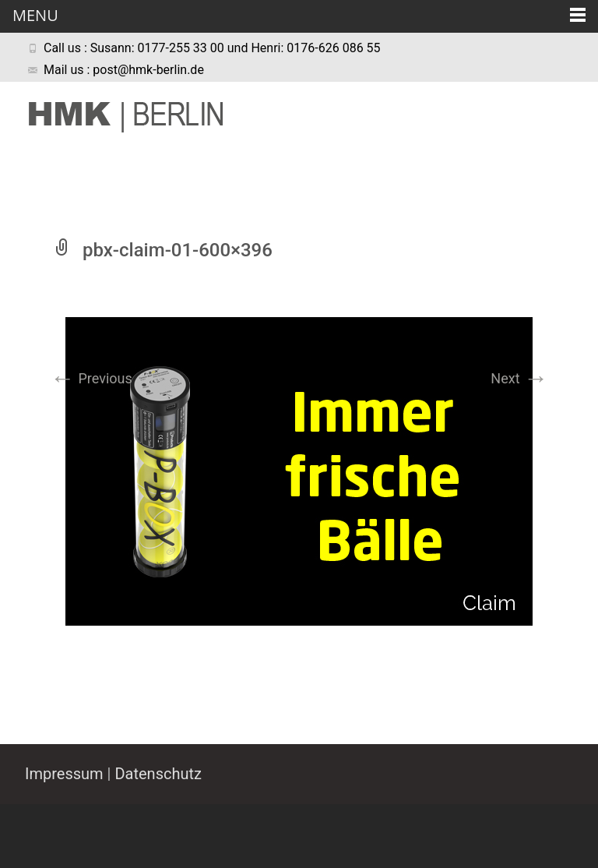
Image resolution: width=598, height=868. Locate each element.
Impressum (64, 774)
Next (519, 378)
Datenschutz (158, 774)
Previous (91, 378)
